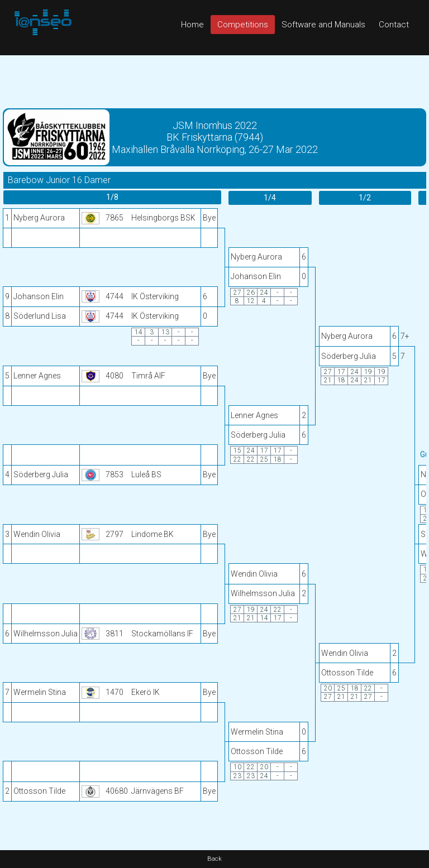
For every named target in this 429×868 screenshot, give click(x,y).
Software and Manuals (323, 25)
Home (192, 25)
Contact (394, 25)
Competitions (243, 25)
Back (214, 859)
